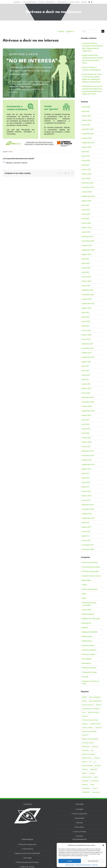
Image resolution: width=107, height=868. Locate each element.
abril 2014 (86, 536)
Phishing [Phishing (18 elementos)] (85, 769)
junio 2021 (86, 371)
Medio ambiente (88, 614)
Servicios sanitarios (89, 650)
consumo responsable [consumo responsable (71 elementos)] (89, 731)
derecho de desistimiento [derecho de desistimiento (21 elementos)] (90, 739)
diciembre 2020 (88, 397)
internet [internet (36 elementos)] (84, 762)
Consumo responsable (90, 571)
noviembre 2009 (88, 549)
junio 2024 (86, 210)
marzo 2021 (86, 384)
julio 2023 (86, 259)
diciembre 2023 (88, 236)
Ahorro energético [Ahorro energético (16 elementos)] (95, 697)
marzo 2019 (86, 491)
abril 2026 (86, 111)
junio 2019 (86, 478)
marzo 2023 (86, 277)
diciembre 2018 (88, 505)
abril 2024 (86, 219)
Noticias (85, 628)
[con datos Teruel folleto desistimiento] (39, 97)
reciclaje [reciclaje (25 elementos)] (92, 773)
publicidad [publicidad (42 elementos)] (94, 769)
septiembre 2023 (88, 250)
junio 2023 (86, 263)
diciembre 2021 (88, 344)
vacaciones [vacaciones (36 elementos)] (96, 792)
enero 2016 (86, 531)
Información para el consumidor (89, 604)
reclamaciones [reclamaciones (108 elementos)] (87, 777)
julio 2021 (86, 366)
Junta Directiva (28, 849)
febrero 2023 (87, 281)
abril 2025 (86, 165)
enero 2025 (86, 178)
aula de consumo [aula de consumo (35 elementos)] (88, 705)
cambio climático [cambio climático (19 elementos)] (93, 712)
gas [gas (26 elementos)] (92, 750)
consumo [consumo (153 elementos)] (98, 728)
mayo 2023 (86, 268)
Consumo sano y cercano (91, 576)
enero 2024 (86, 232)
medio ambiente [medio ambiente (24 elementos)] (87, 766)
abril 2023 (86, 272)
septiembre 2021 (88, 357)
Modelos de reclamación (91, 619)
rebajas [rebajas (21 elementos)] (84, 773)
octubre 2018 (87, 514)
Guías (84, 594)
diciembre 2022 (88, 290)
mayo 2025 (86, 160)
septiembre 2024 (88, 196)
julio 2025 (86, 152)
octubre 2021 (87, 353)
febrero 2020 (87, 442)
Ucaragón (80, 809)
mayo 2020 (86, 429)
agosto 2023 (87, 254)
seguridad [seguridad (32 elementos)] (85, 781)
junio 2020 (86, 424)
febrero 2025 (87, 174)
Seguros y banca (88, 645)
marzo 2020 (86, 438)
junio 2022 (86, 317)
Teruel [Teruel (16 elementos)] (92, 785)
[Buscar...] (91, 31)
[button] (103, 845)
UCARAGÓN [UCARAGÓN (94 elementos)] (86, 792)
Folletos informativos (90, 589)
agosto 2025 (87, 147)
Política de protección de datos (83, 865)
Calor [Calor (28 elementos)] (84, 712)
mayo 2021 (86, 375)
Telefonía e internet (89, 668)
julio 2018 (86, 523)
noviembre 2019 (88, 456)
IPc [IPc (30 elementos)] (90, 762)
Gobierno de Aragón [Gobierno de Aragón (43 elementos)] (88, 754)
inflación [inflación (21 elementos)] (97, 758)
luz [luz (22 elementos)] (95, 762)
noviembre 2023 (88, 241)
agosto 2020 (87, 415)
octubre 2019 (87, 460)
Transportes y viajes (89, 672)
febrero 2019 (87, 496)
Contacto (80, 836)
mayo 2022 (86, 321)
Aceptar (70, 861)
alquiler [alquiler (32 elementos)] (84, 701)
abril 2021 (86, 380)
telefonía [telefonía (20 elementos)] (85, 785)
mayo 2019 (86, 482)
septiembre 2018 (88, 518)
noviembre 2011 (88, 545)
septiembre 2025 (88, 143)
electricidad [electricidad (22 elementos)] (86, 747)
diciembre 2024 (88, 183)
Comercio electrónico (90, 562)
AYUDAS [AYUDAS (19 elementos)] (98, 705)
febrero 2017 (87, 527)
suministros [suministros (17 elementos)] (95, 781)
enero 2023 (86, 286)
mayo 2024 (86, 214)
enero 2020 (86, 447)
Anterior (61, 31)
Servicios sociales (89, 654)
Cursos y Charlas (80, 832)
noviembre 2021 (88, 348)
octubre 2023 (87, 245)
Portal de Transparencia (28, 844)
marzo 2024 (86, 223)
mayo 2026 (86, 107)
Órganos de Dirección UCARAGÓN (28, 853)
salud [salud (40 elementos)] (96, 777)
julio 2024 (86, 205)
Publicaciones (87, 636)
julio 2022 (86, 312)
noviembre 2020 (88, 402)
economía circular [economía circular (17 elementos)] (88, 743)
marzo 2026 (86, 116)
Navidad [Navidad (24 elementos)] (98, 766)
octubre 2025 (87, 138)
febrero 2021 (87, 388)
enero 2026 (86, 125)
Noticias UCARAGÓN (90, 632)
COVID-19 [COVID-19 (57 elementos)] (85, 735)
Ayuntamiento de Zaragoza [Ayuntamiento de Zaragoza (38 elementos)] (91, 709)
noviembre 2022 (88, 295)
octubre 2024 (87, 192)
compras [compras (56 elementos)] (85, 724)
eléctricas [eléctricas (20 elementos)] (95, 747)
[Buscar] (103, 31)
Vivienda (85, 677)
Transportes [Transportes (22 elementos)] (86, 788)
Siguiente (70, 31)
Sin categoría (87, 659)
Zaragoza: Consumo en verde (91, 682)
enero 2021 (86, 393)
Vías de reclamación (80, 814)
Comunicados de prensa (91, 567)
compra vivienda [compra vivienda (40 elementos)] (87, 728)
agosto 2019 (87, 469)
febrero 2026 (87, 120)
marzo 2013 (86, 540)
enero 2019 (86, 500)
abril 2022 (86, 326)
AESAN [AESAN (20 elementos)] (84, 697)
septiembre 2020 (88, 411)
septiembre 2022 (88, 304)
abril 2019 (86, 487)
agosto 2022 (87, 308)
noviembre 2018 (88, 509)
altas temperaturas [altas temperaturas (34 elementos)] (95, 701)
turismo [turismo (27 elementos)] (95, 788)
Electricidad (86, 580)
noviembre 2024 (88, 187)
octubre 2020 (87, 406)
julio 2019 (86, 473)
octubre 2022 (87, 299)
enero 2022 (86, 339)
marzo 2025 (86, 169)
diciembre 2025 (88, 129)
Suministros (86, 663)
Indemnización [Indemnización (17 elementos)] (87, 758)
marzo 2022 (86, 330)
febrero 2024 (87, 228)
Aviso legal (95, 865)
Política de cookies (70, 865)
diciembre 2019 (88, 451)
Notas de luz (87, 623)
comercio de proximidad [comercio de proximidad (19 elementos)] (90, 720)
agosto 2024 (87, 201)
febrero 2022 (87, 335)
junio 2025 (86, 156)
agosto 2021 (87, 362)
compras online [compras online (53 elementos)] (95, 724)
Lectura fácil (87, 610)
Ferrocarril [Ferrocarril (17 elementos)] (85, 750)
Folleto (85, 585)
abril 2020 (86, 433)
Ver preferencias (93, 861)
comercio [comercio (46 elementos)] (85, 716)
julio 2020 (86, 420)
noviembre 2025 (88, 134)
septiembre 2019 (88, 464)
